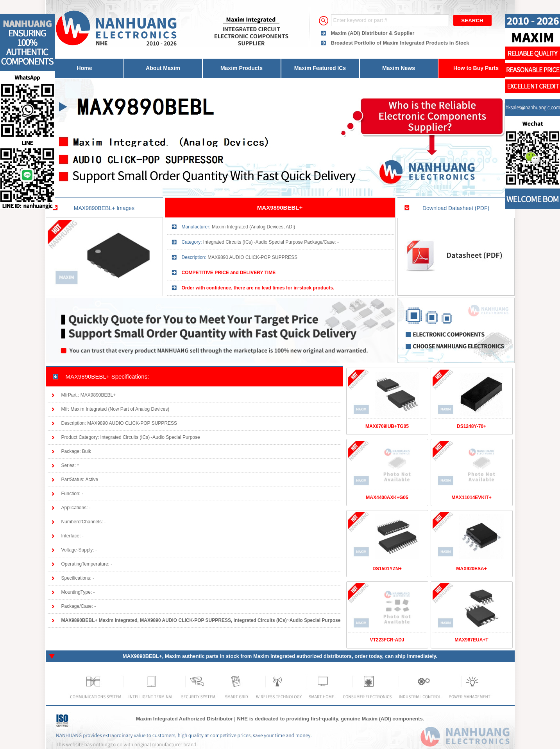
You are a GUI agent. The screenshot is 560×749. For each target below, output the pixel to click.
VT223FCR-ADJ (387, 640)
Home (85, 68)
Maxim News (399, 68)
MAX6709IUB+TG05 (387, 426)
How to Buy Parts (476, 68)
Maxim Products (242, 68)
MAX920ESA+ (471, 569)
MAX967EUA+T (471, 640)
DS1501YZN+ (387, 569)
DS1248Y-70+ (471, 426)
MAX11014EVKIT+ (471, 498)
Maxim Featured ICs (320, 68)
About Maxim (163, 68)
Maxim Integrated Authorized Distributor (184, 719)
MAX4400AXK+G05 (387, 498)
